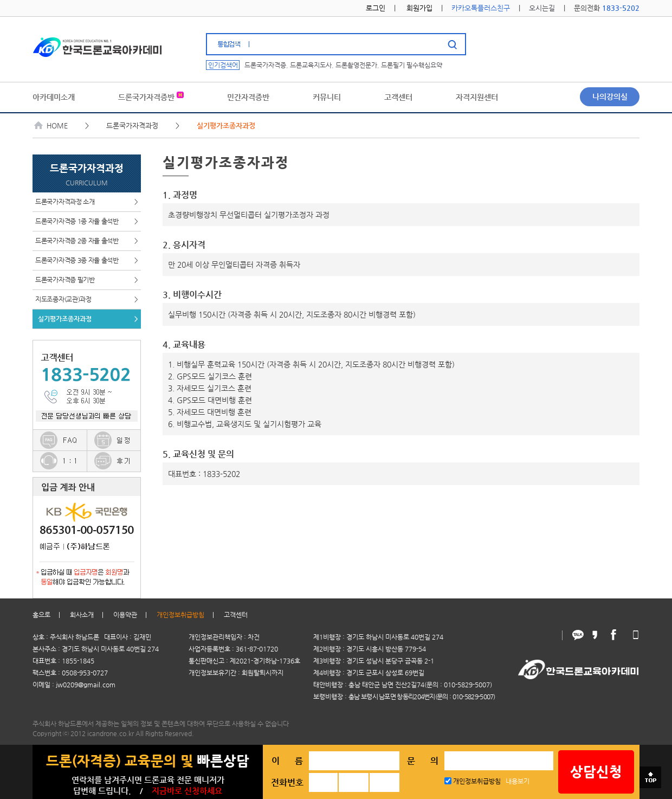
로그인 (376, 8)
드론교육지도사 (311, 65)
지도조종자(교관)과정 (87, 299)
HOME (51, 125)
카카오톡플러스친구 (481, 8)
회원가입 (419, 8)
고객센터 (236, 615)
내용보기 (518, 781)
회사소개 (82, 615)
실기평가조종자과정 (88, 319)
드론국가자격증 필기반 (87, 280)
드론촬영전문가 (356, 65)
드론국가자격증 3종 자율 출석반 (87, 260)
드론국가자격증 (265, 65)
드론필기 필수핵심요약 (412, 65)
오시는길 (542, 8)
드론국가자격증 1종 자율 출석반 (87, 221)
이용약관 (125, 615)
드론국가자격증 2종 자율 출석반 (87, 241)
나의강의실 (610, 96)
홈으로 (41, 615)
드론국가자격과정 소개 (87, 202)
